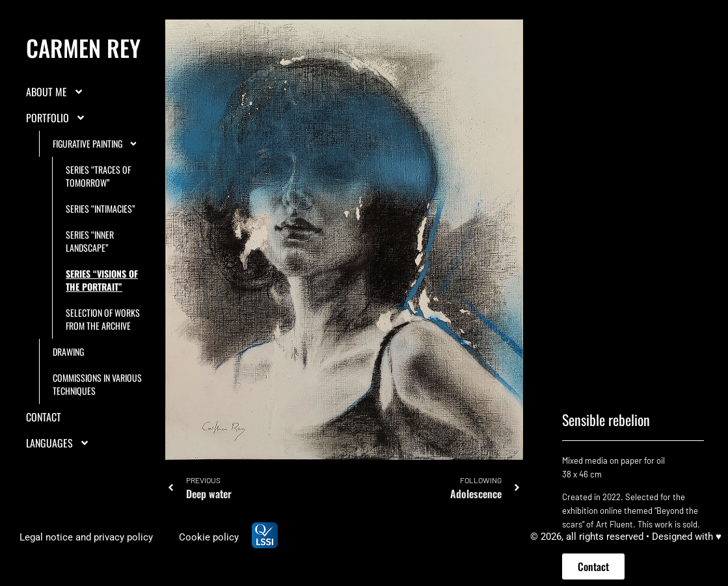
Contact (44, 446)
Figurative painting (95, 172)
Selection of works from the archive (103, 348)
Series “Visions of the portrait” (102, 309)
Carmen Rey (83, 76)
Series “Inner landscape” (90, 270)
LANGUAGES (58, 472)
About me (55, 120)
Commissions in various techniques (97, 413)
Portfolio (56, 146)
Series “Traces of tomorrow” (98, 205)
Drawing (68, 380)
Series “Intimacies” (101, 237)
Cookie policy (209, 537)
